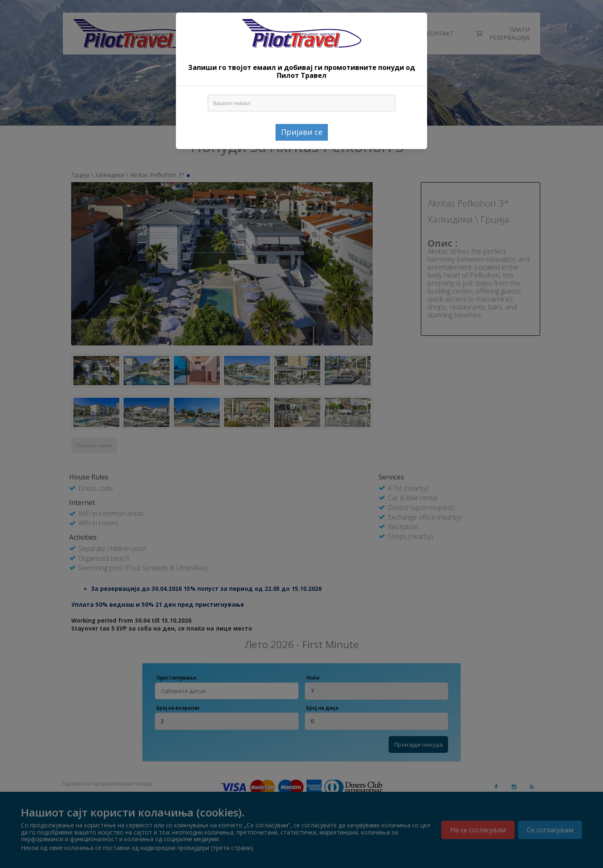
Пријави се (302, 132)
